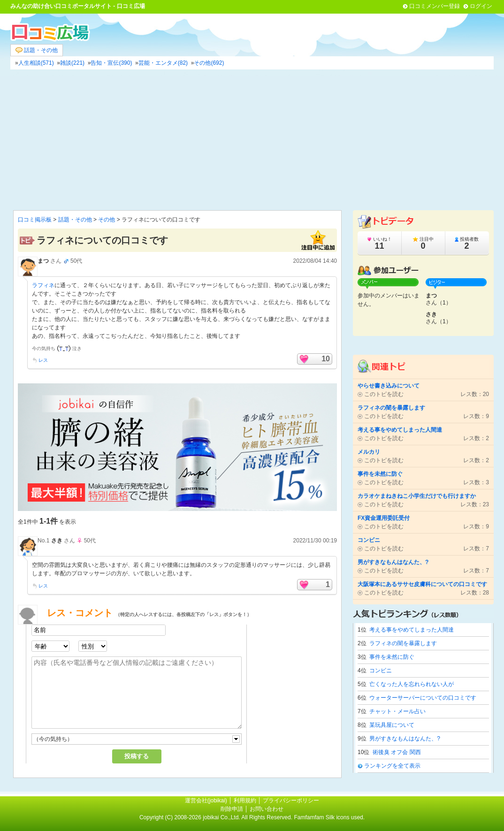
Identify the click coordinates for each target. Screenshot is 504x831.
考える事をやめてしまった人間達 (412, 630)
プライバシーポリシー (291, 801)
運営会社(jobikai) (207, 801)
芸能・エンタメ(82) (163, 63)
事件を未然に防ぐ (392, 657)
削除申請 (232, 809)
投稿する (137, 756)
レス (43, 360)
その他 (107, 220)
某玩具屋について (392, 725)
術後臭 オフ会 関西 (397, 752)
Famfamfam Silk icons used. (329, 817)
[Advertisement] (252, 140)
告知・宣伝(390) (111, 63)
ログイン (481, 6)
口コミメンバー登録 (435, 6)
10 (326, 359)
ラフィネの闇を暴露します (403, 643)
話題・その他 (37, 50)
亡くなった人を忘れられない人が (412, 684)
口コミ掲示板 (35, 220)
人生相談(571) (36, 63)
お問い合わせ (267, 809)
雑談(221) (72, 63)
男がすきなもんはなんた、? (405, 739)
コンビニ (381, 671)
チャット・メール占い (397, 711)
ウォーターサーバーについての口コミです (423, 698)
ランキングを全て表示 (392, 766)
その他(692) (209, 63)
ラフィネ (43, 285)
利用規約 (245, 801)
